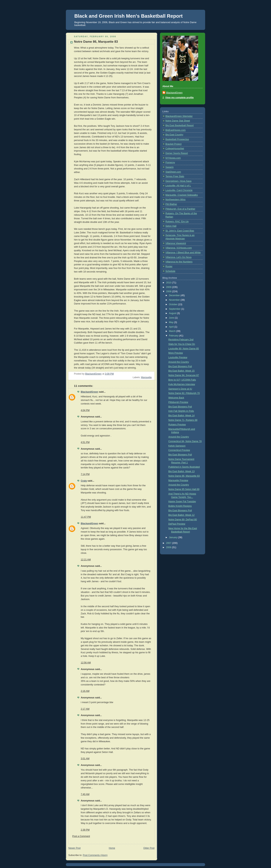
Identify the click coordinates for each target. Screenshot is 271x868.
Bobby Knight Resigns (180, 506)
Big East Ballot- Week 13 (182, 471)
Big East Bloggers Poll (180, 366)
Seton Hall (171, 226)
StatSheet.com (173, 172)
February (174, 336)
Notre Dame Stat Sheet (178, 121)
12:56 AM (86, 663)
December (175, 295)
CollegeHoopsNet (175, 149)
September (175, 309)
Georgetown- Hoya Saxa (178, 181)
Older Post (149, 848)
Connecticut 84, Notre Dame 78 (185, 441)
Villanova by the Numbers (179, 262)
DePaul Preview (177, 524)
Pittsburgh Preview (178, 402)
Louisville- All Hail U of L (178, 186)
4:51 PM (85, 442)
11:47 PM (86, 517)
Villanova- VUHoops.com (179, 248)
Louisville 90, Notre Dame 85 (184, 349)
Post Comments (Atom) (95, 855)
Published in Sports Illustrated (184, 467)
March (173, 331)
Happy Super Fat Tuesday (182, 502)
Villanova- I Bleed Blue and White (183, 253)
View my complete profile (179, 98)
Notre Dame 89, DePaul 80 (183, 520)
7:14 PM (85, 474)
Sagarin (169, 167)
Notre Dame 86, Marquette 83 (184, 476)
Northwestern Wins (175, 200)
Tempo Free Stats (175, 176)
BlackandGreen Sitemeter (179, 116)
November (175, 300)
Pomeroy (170, 162)
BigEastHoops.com (175, 130)
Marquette (146, 377)
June (172, 318)
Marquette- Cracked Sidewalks (182, 195)
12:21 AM (86, 560)
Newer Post (74, 848)
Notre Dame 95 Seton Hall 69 (184, 489)
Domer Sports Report (177, 153)
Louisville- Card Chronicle (179, 190)
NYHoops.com (173, 158)
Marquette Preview (178, 480)
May (172, 322)
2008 (169, 291)
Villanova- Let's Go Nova (178, 257)
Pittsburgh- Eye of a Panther (180, 209)
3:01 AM (85, 759)
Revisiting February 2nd (181, 340)
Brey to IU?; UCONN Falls (182, 380)
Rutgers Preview (177, 425)
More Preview (176, 353)
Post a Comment (81, 836)
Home (112, 848)
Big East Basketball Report (180, 125)
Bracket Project (174, 144)
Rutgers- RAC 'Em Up (177, 222)
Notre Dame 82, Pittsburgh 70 (184, 393)
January (174, 537)
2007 (169, 543)
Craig (84, 481)
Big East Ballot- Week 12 (182, 515)
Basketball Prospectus (177, 139)
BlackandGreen (89, 392)
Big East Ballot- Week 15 (182, 371)
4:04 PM (85, 410)
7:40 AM (85, 794)
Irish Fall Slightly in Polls (181, 411)
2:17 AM (85, 709)
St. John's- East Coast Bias (180, 231)
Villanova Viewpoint (176, 243)
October (174, 304)
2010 (169, 283)
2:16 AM (85, 691)
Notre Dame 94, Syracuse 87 (184, 375)
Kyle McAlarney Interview (182, 384)
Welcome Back (176, 398)
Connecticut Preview (179, 450)
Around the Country (179, 362)
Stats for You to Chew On (182, 344)
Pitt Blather (171, 204)
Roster (169, 266)
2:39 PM (85, 830)
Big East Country (174, 135)
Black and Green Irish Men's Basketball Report (128, 16)
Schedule (170, 271)
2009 (169, 287)
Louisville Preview (178, 357)
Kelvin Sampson (177, 446)
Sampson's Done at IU (180, 389)
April (172, 327)
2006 (169, 547)
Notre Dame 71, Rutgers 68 (183, 420)
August (173, 313)
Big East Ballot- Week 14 (182, 416)
